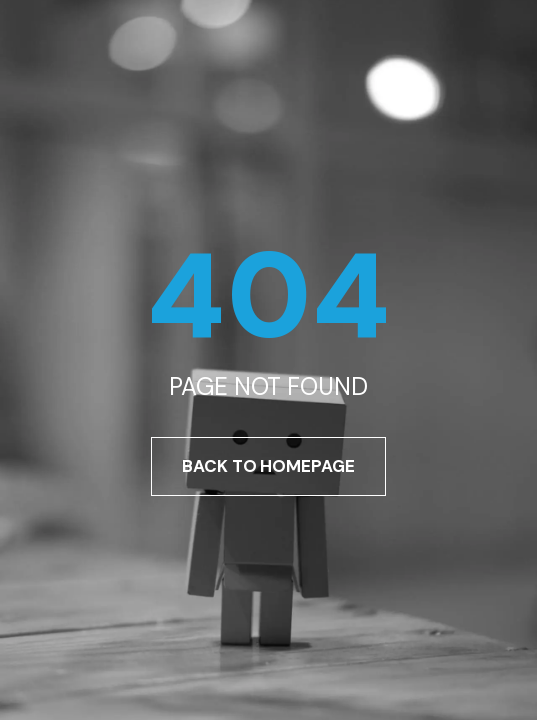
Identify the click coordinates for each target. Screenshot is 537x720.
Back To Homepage (268, 466)
